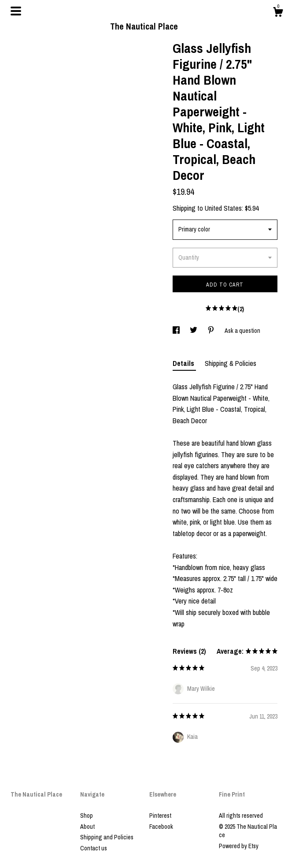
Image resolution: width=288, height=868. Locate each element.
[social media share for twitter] (194, 331)
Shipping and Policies (107, 837)
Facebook (161, 827)
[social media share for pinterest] (212, 331)
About (87, 827)
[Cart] (278, 13)
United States (223, 208)
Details (184, 363)
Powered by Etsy (239, 846)
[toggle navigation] (16, 11)
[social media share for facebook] (177, 331)
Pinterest (160, 816)
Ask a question (242, 331)
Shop (87, 816)
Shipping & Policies (231, 363)
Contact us (94, 848)
